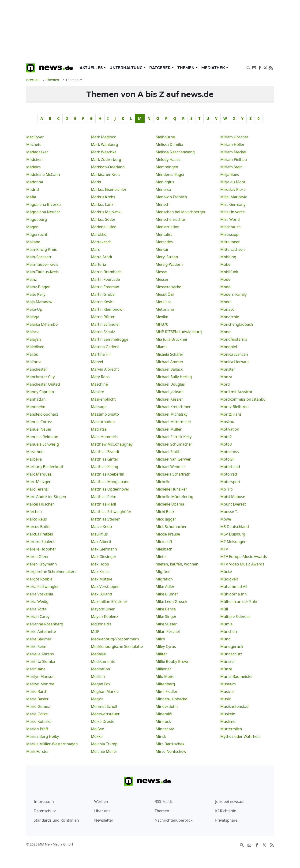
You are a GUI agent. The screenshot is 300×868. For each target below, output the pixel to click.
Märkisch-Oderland (108, 167)
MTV (224, 549)
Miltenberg (165, 684)
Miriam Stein (231, 167)
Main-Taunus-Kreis (42, 272)
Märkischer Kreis (106, 174)
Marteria (99, 264)
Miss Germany (233, 204)
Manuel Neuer (39, 429)
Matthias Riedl (103, 504)
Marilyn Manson (40, 676)
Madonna (35, 182)
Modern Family (233, 294)
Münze (226, 669)
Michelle (163, 482)
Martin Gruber (104, 294)
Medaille (98, 654)
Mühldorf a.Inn (234, 594)
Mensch (163, 204)
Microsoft (164, 542)
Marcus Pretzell (40, 534)
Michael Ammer (169, 362)
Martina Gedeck (105, 347)
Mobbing (228, 257)
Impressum (44, 802)
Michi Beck (165, 512)
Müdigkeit (229, 579)
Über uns (102, 811)
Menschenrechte (170, 219)
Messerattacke (168, 287)
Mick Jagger (166, 519)
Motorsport (230, 482)
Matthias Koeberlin (108, 474)
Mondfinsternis (234, 339)
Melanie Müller (104, 751)
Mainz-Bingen (38, 287)
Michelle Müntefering (174, 497)
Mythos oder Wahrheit (240, 736)
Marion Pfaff (37, 729)
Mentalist (164, 234)
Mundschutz (231, 654)
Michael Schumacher (174, 444)
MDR (95, 632)
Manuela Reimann (42, 437)
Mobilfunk (229, 272)
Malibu (32, 354)
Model (226, 287)
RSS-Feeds (164, 802)
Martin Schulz (103, 332)
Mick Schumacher (171, 527)
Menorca (163, 189)
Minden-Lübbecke (171, 699)
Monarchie (230, 317)
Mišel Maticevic (234, 197)
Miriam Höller (232, 144)
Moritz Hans (231, 414)
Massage (99, 407)
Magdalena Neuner (43, 212)
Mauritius (99, 534)
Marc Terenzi (37, 489)
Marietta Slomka (41, 661)
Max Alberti (101, 542)
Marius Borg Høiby (43, 736)
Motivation (230, 429)
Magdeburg (37, 219)
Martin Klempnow (107, 309)
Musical (227, 691)
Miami (161, 347)
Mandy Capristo (40, 392)
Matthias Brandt (105, 452)
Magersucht (37, 234)
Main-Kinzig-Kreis (41, 249)
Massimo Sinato (105, 414)
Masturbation (103, 422)
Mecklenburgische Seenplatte (117, 646)
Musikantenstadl (235, 706)
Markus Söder (103, 219)
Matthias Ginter (105, 459)
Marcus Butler (39, 527)
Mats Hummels (104, 437)
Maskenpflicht (103, 399)
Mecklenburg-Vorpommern (115, 639)
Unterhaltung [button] (127, 68)
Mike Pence (166, 609)
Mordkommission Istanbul (243, 399)
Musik (226, 699)
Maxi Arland (101, 594)
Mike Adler (165, 587)
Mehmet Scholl (104, 706)
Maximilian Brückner (109, 602)
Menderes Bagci (170, 174)
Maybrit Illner (103, 609)
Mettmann (165, 309)
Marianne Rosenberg (45, 624)
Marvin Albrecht (105, 369)
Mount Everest (233, 504)
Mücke (226, 572)
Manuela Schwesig (43, 444)
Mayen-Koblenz (105, 617)
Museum (228, 684)
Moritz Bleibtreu (234, 407)
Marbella (34, 459)
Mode (225, 279)
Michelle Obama (170, 504)
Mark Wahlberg (105, 144)
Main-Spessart (39, 257)
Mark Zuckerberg (106, 159)
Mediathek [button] (214, 68)
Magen (32, 227)
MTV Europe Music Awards (244, 557)
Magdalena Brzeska (43, 204)
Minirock (163, 721)
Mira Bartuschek (170, 744)
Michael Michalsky (172, 414)
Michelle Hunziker (171, 489)
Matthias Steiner (105, 519)
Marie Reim (36, 646)
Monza (226, 377)
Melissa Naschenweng (175, 152)
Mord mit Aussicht (236, 392)
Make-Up (34, 309)
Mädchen (34, 159)
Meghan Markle (105, 691)
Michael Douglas (170, 384)
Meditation (101, 669)
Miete (161, 557)
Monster (228, 369)
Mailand (33, 242)
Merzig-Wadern (169, 264)
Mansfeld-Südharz (42, 414)
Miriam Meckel (233, 152)
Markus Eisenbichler (109, 189)
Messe (161, 272)
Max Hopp (100, 564)
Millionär (163, 669)
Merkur (162, 249)
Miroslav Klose (233, 189)
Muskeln (228, 714)
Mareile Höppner (41, 549)
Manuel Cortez (39, 422)
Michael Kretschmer (173, 407)
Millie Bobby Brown (172, 661)
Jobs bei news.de (230, 802)
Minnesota (165, 729)
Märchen (34, 512)
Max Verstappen (105, 587)
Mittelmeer (230, 242)
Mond (225, 332)
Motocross (230, 452)
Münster (228, 661)
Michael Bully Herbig (174, 377)
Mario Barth (37, 691)
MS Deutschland (235, 527)
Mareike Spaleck (41, 542)
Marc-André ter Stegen (46, 497)
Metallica (163, 302)
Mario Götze (37, 714)
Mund (225, 639)
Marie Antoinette (41, 632)
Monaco (227, 309)
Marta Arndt (102, 257)
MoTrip (227, 489)
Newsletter (104, 820)
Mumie (227, 624)
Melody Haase (168, 159)
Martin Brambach (106, 272)
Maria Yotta (36, 609)
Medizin (98, 676)
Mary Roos (100, 377)
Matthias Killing (105, 467)
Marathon (35, 452)
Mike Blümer (167, 594)
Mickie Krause (168, 534)
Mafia (31, 197)
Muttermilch (231, 729)
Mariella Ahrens (40, 654)
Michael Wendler (170, 467)
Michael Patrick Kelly (174, 437)
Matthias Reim (104, 497)
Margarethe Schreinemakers (51, 572)
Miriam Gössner (234, 137)
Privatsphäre (226, 820)
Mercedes (164, 242)
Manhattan (36, 399)
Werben (101, 802)
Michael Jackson (170, 392)
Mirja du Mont (233, 182)
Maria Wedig (37, 602)
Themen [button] (187, 68)
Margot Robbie (39, 579)
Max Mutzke (102, 579)
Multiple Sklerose (235, 617)
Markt (96, 182)
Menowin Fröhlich (171, 197)
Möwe (226, 519)
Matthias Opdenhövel (110, 489)
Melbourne (165, 137)
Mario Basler (37, 699)
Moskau (227, 422)
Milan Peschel (168, 632)
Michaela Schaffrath (173, 474)
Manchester (37, 369)
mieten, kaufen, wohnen (177, 564)
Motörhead (230, 467)
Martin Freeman (105, 287)
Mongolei (229, 347)
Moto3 (226, 444)
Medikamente (103, 661)
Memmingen (167, 167)
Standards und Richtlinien (56, 820)
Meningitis (165, 182)
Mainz (32, 279)
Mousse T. (229, 512)
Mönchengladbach (237, 324)
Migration (164, 579)
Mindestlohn (167, 706)
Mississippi (230, 234)
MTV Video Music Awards (242, 564)
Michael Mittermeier (173, 422)
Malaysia (34, 339)
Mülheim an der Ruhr (239, 602)
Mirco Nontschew (171, 751)
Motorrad (229, 474)
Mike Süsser (166, 624)
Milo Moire (165, 676)
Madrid (33, 189)
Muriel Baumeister (237, 676)
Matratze (99, 429)
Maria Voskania (40, 594)
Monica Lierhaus (235, 362)
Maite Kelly (36, 294)
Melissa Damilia (169, 144)
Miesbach (164, 549)
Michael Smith (168, 452)
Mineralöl (164, 714)
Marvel (97, 362)
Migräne (163, 572)
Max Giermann (104, 549)
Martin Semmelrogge (110, 339)
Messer (162, 279)
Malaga (33, 317)
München (229, 632)
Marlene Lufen (104, 227)
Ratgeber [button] (161, 68)
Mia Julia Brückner (172, 339)
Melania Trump (104, 744)
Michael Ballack (169, 369)
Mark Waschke (104, 152)
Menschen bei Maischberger (181, 212)
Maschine (99, 384)
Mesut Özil (165, 294)
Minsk (161, 736)
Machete (34, 144)
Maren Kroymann (41, 564)
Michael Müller (169, 429)
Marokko (99, 234)
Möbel (226, 264)
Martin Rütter (103, 317)
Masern (98, 392)
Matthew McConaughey (112, 444)
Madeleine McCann (43, 174)
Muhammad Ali (234, 587)
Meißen (98, 729)
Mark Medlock (103, 137)
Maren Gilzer (37, 557)
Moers (226, 302)
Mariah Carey (38, 617)
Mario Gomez (38, 706)
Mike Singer (166, 617)
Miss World (230, 219)
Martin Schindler (105, 324)
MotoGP (227, 459)
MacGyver (35, 137)
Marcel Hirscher (40, 504)
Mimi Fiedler (167, 691)
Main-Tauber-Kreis (42, 264)
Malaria (33, 332)
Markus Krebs (103, 197)
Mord (225, 384)
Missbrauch (231, 227)
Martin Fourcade (105, 279)
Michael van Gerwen (173, 459)
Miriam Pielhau (234, 159)
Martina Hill (101, 354)
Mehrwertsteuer (105, 714)
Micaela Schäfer (169, 354)
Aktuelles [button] (92, 68)
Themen (162, 811)
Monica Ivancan (234, 354)
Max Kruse (100, 572)
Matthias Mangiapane (110, 482)
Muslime (228, 721)
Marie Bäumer (39, 639)
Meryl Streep (167, 257)
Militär (161, 654)
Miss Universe (232, 212)
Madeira (34, 167)
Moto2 (226, 437)
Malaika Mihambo (42, 324)
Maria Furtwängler (43, 587)
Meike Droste (103, 721)
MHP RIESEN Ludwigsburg (179, 332)
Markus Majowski (106, 212)
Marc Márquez (39, 474)
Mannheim (36, 407)
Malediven (35, 347)
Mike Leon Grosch (171, 602)
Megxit (97, 699)
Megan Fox (101, 684)
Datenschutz (45, 811)
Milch (160, 639)
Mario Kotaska (39, 721)
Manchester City (40, 377)
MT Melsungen (233, 542)
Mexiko (162, 317)
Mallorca (34, 362)
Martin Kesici (102, 302)
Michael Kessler (169, 399)
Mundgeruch (232, 646)
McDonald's (101, 624)
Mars (95, 249)
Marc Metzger (38, 482)
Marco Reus (37, 519)
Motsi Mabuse (233, 497)
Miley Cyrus (166, 646)
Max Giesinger (104, 557)
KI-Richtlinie (226, 811)
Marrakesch (101, 242)
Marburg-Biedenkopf (45, 467)
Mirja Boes (230, 174)
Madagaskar (37, 152)
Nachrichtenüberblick (174, 820)
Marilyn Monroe (40, 684)
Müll (224, 609)
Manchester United (43, 384)
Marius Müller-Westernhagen (52, 744)
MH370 (162, 324)
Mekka (97, 736)
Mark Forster (37, 751)
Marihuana (36, 669)
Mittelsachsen (232, 249)
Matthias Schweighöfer (111, 512)
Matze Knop (101, 527)
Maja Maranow (39, 302)
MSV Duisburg (233, 534)
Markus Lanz (102, 204)
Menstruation (168, 227)
